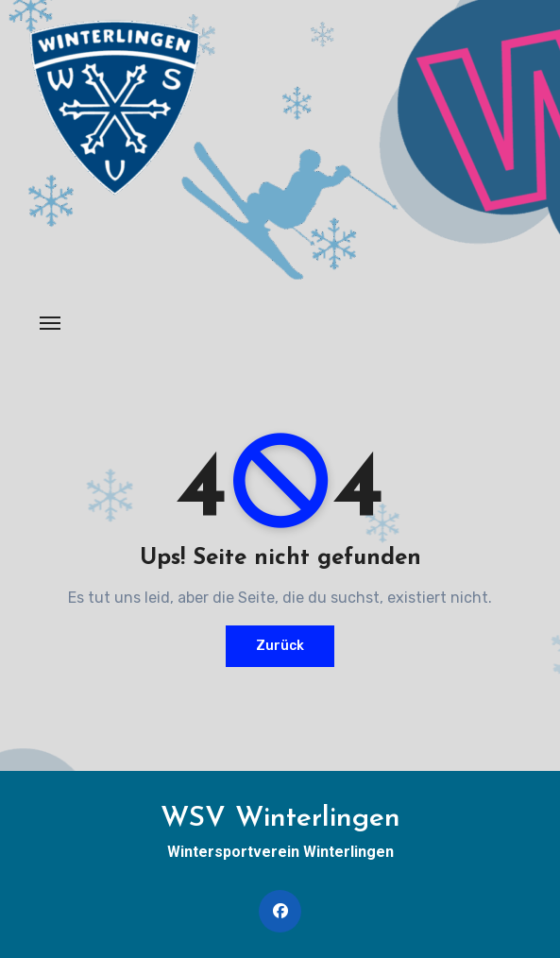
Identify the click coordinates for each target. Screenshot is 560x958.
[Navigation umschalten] (50, 323)
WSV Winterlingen (280, 819)
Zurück (280, 646)
